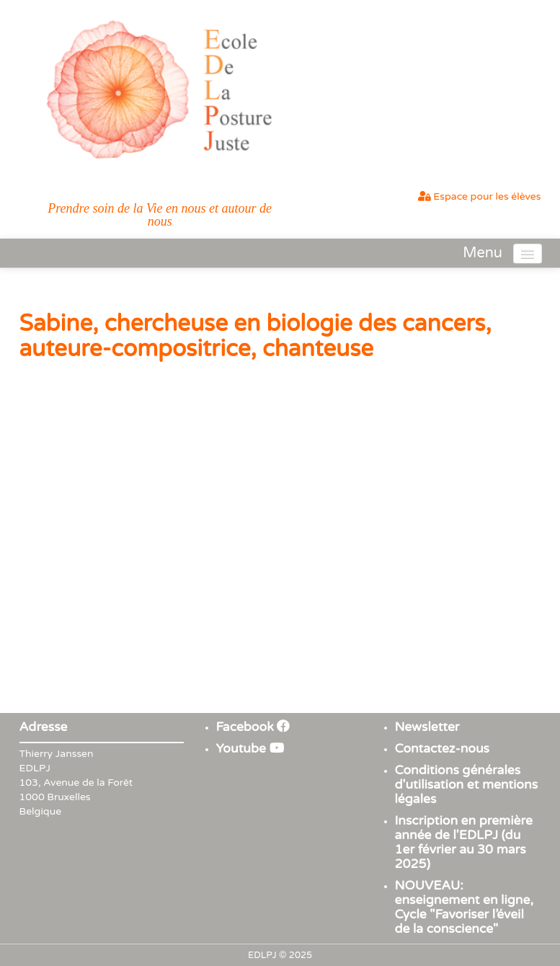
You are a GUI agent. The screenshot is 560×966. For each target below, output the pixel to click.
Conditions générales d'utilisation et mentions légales (467, 785)
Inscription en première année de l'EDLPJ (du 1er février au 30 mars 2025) (464, 842)
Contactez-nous (443, 749)
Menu (483, 253)
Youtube (250, 749)
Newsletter (427, 727)
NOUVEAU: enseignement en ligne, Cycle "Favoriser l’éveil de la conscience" (464, 907)
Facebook (253, 727)
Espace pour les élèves (480, 196)
